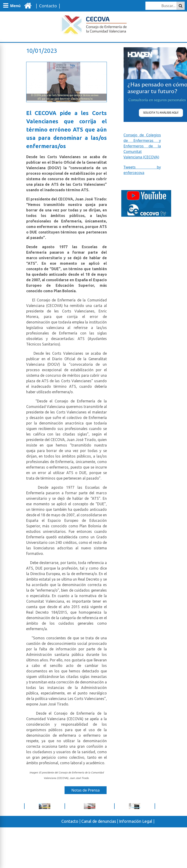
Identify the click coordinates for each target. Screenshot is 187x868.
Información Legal (136, 821)
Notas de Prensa (86, 790)
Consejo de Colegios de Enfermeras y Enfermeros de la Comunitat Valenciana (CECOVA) (142, 146)
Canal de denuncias (99, 821)
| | (47, 6)
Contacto (70, 821)
